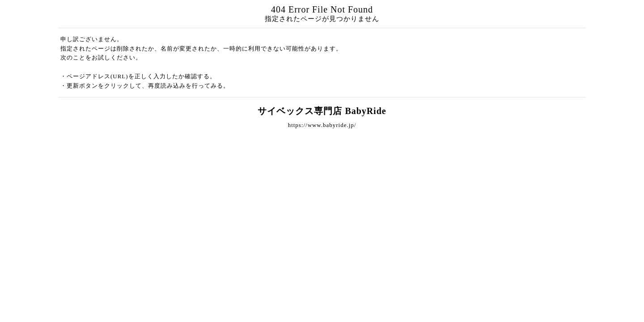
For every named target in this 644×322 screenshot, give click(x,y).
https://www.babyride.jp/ (322, 125)
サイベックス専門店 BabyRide (322, 111)
